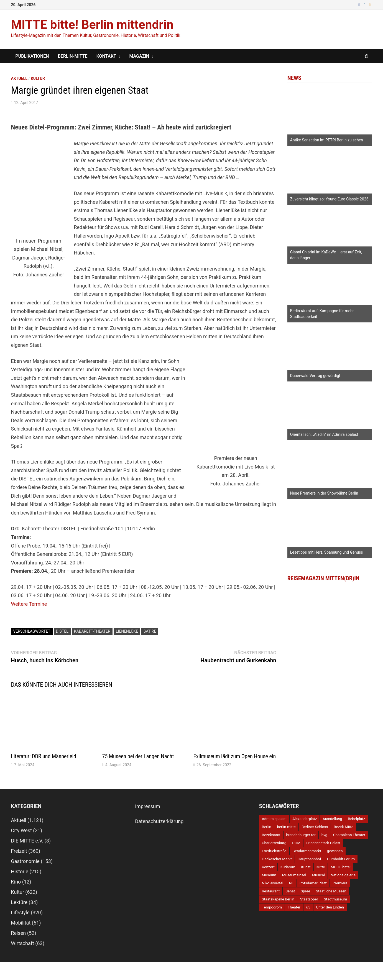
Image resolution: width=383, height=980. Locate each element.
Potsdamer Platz (313, 883)
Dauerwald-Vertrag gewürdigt (315, 376)
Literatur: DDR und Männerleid (44, 756)
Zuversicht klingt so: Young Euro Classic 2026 (329, 199)
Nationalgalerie (343, 875)
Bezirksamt (271, 835)
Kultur (38, 78)
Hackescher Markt (277, 859)
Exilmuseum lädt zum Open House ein (235, 756)
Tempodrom (272, 907)
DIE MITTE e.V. (27, 841)
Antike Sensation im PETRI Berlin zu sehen (327, 140)
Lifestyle (20, 912)
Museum (269, 875)
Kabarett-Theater (92, 631)
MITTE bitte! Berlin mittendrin (92, 25)
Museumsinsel (294, 875)
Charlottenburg (274, 843)
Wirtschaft (22, 943)
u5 (308, 907)
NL (291, 883)
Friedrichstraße (274, 851)
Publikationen (32, 56)
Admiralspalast (274, 819)
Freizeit (19, 851)
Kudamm (288, 867)
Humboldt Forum (341, 859)
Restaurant (271, 891)
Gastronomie (25, 861)
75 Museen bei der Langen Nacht (138, 756)
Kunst (306, 867)
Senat (290, 891)
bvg (324, 835)
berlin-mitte (286, 827)
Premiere (340, 883)
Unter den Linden (330, 907)
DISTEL (62, 631)
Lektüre (19, 902)
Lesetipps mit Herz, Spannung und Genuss (327, 552)
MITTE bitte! (341, 867)
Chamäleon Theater (349, 835)
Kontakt (106, 56)
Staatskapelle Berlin (278, 899)
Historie (20, 871)
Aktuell (19, 78)
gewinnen (335, 851)
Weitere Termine (29, 604)
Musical (318, 875)
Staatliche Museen (331, 891)
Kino (16, 882)
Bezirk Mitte (343, 827)
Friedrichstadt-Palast (323, 843)
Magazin (139, 56)
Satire (150, 631)
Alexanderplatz (305, 819)
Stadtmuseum (335, 899)
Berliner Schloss (315, 827)
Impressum (148, 806)
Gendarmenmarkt (307, 851)
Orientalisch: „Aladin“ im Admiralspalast (324, 434)
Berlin (267, 827)
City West (21, 830)
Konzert (268, 867)
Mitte (321, 867)
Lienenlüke (127, 631)
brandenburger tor (301, 835)
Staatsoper (309, 899)
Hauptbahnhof (309, 859)
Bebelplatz (356, 819)
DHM (296, 843)
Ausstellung (332, 819)
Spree (305, 891)
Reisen (18, 933)
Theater (294, 907)
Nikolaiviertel (273, 883)
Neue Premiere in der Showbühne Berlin (324, 493)
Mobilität (21, 923)
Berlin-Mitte (73, 56)
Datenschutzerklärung (159, 821)
